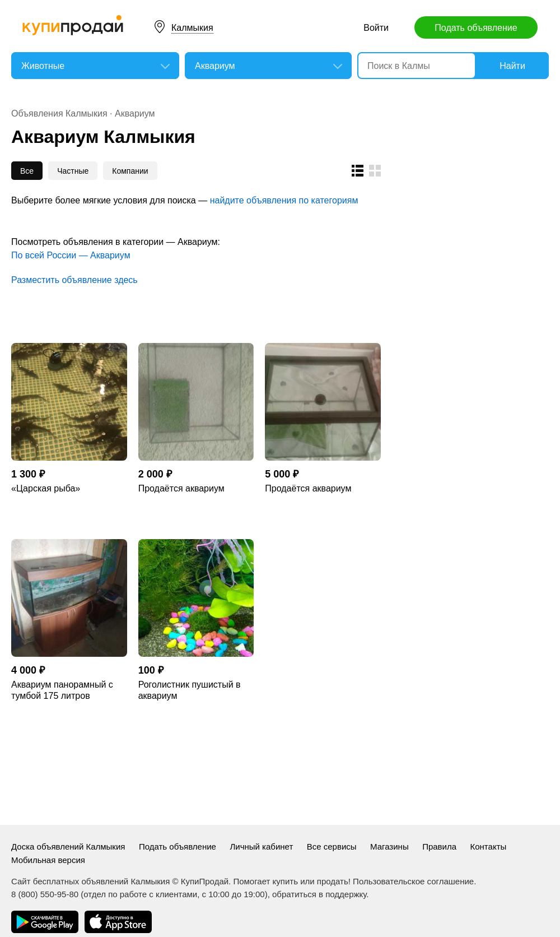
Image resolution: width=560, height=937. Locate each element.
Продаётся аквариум (181, 488)
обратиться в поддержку (319, 894)
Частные (73, 171)
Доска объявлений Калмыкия (68, 846)
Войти (376, 28)
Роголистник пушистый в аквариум (190, 690)
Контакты (489, 846)
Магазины (389, 846)
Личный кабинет (261, 846)
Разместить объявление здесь (74, 280)
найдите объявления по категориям (284, 200)
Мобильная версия (48, 860)
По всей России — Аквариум (71, 255)
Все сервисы (332, 846)
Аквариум (135, 113)
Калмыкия (192, 28)
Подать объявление (476, 28)
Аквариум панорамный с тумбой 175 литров (62, 690)
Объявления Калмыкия (59, 113)
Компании (130, 171)
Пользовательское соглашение (413, 881)
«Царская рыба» (46, 488)
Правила (439, 846)
